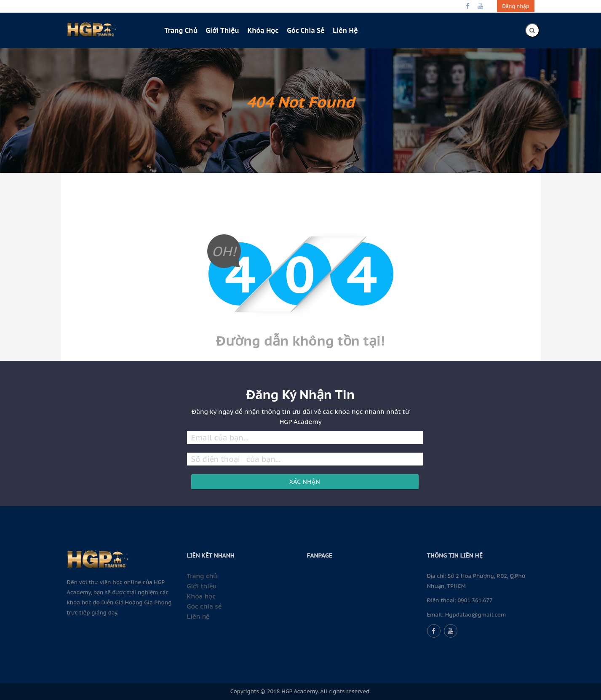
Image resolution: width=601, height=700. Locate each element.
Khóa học (263, 30)
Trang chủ (181, 30)
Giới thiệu (223, 30)
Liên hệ (345, 30)
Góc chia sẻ (306, 30)
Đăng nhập (516, 6)
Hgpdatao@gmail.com (476, 615)
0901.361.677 (475, 600)
